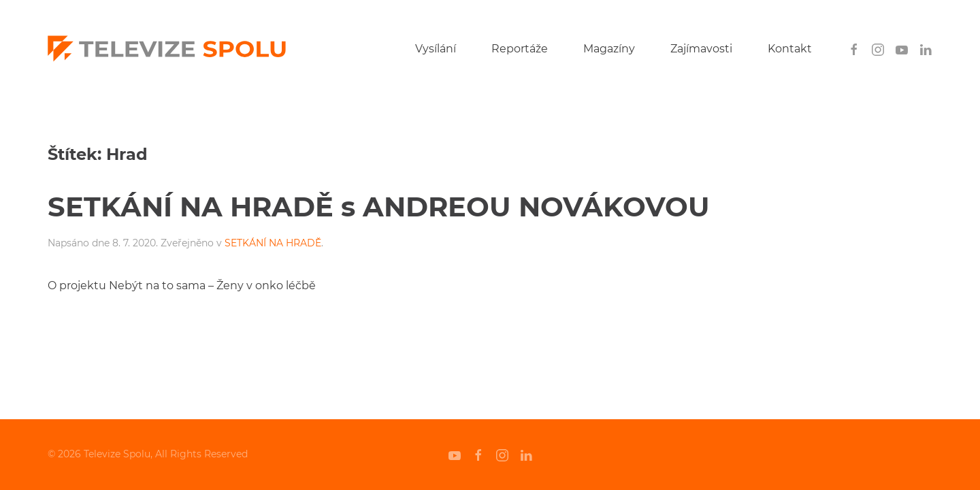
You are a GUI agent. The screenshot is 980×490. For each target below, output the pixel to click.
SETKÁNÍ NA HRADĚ (273, 243)
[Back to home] (167, 49)
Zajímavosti (701, 49)
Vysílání (436, 49)
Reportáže (520, 49)
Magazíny (609, 49)
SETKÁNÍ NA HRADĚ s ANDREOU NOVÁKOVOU (379, 207)
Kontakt (790, 49)
